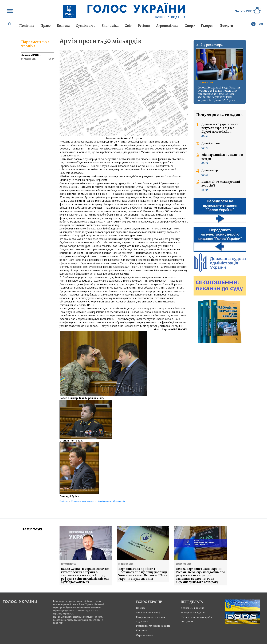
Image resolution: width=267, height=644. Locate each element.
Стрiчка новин (145, 635)
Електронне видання (193, 613)
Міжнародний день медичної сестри (222, 157)
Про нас (141, 608)
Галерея (207, 26)
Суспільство (86, 26)
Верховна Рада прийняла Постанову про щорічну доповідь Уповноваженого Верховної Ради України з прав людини (143, 574)
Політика (27, 26)
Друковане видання (192, 608)
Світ (128, 26)
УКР (261, 24)
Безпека (63, 26)
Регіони (144, 26)
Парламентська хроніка (35, 44)
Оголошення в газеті (148, 613)
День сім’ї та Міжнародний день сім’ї (221, 184)
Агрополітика (167, 26)
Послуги (226, 26)
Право (46, 26)
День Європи (211, 143)
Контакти (142, 630)
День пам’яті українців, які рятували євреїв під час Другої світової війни (220, 128)
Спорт (190, 26)
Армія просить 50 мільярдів (100, 41)
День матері (210, 170)
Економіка (110, 26)
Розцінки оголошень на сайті (153, 626)
